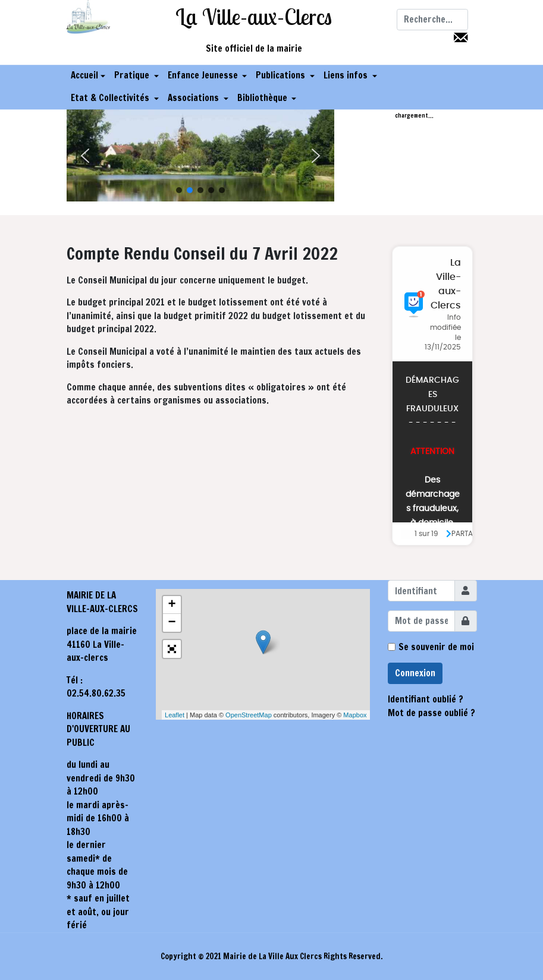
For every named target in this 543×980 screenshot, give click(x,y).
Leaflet (175, 715)
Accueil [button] (88, 76)
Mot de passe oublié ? (431, 713)
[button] (136, 76)
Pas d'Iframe (432, 396)
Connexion (415, 673)
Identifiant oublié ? (426, 699)
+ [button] (172, 605)
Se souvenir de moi (436, 647)
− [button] (172, 623)
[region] (200, 156)
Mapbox (355, 715)
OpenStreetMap (249, 715)
